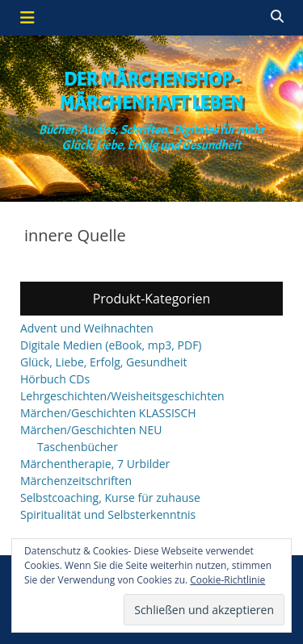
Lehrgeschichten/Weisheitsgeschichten (122, 396)
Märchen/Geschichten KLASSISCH (108, 413)
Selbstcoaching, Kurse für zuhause (110, 498)
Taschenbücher (78, 447)
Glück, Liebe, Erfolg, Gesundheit (103, 362)
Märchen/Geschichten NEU (91, 430)
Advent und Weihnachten (87, 328)
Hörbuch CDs (55, 379)
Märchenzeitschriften (76, 481)
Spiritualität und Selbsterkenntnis (108, 514)
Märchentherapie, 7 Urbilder (95, 464)
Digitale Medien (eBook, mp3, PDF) (111, 345)
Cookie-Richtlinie (227, 580)
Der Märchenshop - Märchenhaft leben (152, 91)
